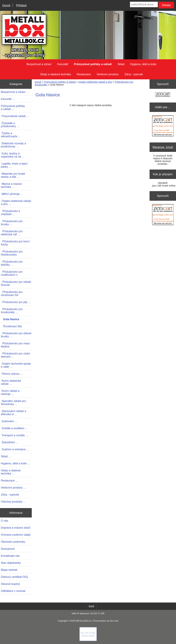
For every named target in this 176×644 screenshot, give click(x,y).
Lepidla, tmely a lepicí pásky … (14, 165)
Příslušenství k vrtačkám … (10, 213)
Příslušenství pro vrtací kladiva (15, 345)
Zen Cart (114, 621)
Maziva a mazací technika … (11, 185)
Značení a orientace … (15, 449)
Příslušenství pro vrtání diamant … (16, 355)
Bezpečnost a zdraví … (15, 92)
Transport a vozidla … (14, 435)
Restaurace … (10, 481)
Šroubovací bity (11, 326)
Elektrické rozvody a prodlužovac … (13, 145)
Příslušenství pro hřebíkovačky (12, 253)
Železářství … (10, 442)
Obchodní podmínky (13, 542)
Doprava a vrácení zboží (16, 528)
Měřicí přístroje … (12, 194)
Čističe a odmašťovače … (11, 135)
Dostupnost (8, 549)
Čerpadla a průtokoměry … (10, 125)
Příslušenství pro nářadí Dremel (16, 283)
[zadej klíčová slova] (144, 4)
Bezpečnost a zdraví (39, 64)
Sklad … (6, 456)
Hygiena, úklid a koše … (16, 463)
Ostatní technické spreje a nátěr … (16, 365)
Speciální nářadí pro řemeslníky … (13, 403)
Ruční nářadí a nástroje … (10, 392)
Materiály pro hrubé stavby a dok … (13, 175)
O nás (4, 521)
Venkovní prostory (108, 74)
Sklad (121, 64)
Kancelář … (8, 99)
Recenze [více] (163, 147)
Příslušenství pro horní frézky (15, 243)
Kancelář (63, 64)
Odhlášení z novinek (13, 591)
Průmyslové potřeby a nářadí (60, 82)
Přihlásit (21, 5)
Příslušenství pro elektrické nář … (12, 233)
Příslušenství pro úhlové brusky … (16, 335)
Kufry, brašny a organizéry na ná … (13, 155)
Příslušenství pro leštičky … (12, 263)
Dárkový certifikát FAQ (14, 577)
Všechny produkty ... (13, 502)
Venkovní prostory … (13, 488)
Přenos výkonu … (12, 374)
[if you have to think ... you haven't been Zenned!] (88, 640)
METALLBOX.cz (84, 621)
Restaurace (84, 74)
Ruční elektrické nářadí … (11, 382)
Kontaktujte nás (10, 556)
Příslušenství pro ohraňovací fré (12, 294)
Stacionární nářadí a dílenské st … (13, 413)
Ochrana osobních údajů (16, 535)
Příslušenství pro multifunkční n (12, 273)
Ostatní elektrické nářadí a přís (95, 82)
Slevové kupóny (10, 584)
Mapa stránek (9, 570)
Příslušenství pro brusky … (12, 223)
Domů (6, 5)
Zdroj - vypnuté (134, 74)
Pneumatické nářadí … (15, 116)
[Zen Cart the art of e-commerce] (163, 95)
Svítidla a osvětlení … (14, 428)
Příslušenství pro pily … (16, 302)
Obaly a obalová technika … (11, 472)
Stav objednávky (11, 563)
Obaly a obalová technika (55, 74)
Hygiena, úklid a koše (143, 64)
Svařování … (9, 421)
